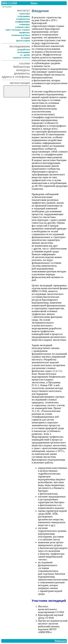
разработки (24, 49)
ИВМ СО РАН (9, 3)
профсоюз (25, 32)
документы (22, 73)
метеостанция (20, 83)
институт (23, 10)
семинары (24, 24)
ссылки (24, 63)
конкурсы (23, 70)
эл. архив (25, 55)
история (25, 38)
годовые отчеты (21, 58)
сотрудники (24, 16)
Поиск (34, 3)
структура (24, 14)
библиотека (22, 67)
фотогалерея (23, 41)
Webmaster (60, 641)
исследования (20, 46)
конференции (23, 22)
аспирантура (23, 19)
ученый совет (23, 27)
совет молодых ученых (18, 30)
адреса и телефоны (16, 77)
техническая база (21, 35)
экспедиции (23, 52)
